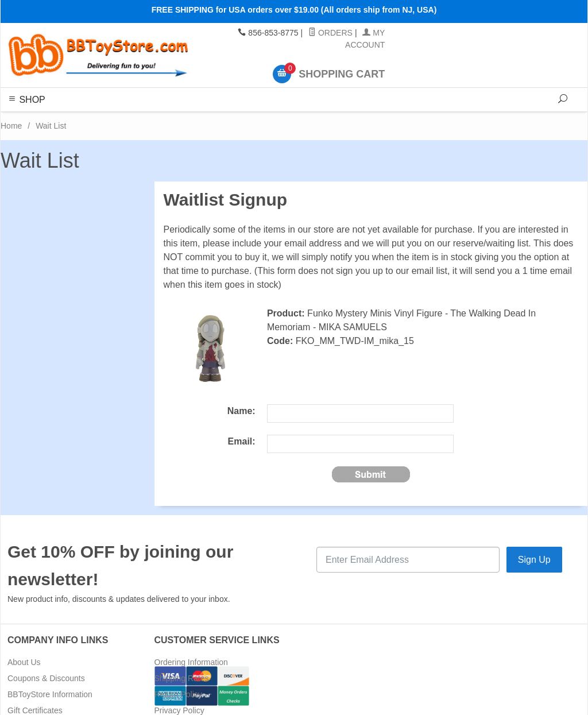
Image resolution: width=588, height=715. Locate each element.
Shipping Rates (182, 678)
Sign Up (534, 560)
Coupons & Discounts (46, 678)
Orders (330, 33)
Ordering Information (191, 662)
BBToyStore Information (50, 694)
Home (11, 126)
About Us (24, 662)
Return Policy (178, 694)
